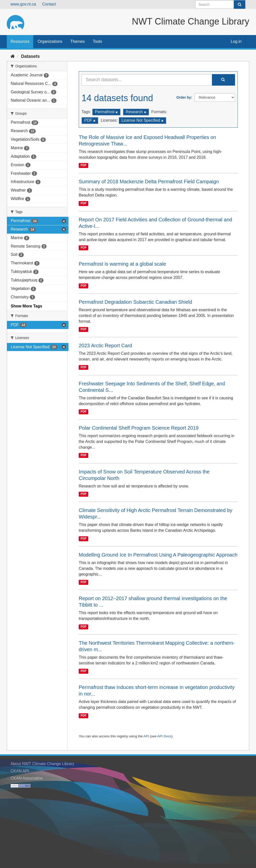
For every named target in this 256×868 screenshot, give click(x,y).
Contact (49, 4)
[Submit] (239, 5)
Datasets (30, 56)
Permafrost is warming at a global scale (122, 264)
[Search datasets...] (147, 80)
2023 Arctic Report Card (105, 345)
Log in (236, 41)
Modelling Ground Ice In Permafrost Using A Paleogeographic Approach (158, 555)
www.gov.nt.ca (23, 4)
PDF (83, 165)
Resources (20, 41)
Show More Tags (26, 306)
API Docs (164, 736)
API (146, 736)
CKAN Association (27, 778)
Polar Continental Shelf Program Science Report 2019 (139, 428)
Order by (184, 97)
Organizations (50, 41)
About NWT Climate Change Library (42, 764)
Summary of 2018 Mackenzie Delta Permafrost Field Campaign (149, 182)
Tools (97, 41)
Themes (77, 41)
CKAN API (20, 771)
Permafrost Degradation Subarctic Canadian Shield (135, 302)
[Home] (13, 56)
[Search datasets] (220, 5)
